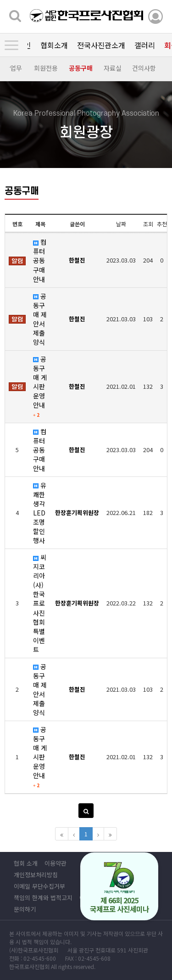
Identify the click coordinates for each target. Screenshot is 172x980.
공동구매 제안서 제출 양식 (40, 319)
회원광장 (80, 45)
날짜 (121, 224)
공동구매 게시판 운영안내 (40, 386)
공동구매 (80, 68)
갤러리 (47, 45)
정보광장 (117, 45)
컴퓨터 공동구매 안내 (40, 260)
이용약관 (55, 863)
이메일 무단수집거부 (39, 886)
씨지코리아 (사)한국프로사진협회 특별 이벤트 (40, 603)
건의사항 (144, 68)
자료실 (112, 68)
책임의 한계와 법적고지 (43, 898)
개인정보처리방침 (36, 875)
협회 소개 (26, 863)
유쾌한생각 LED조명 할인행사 (40, 513)
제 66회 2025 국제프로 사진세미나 (119, 888)
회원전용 (45, 68)
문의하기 (25, 909)
